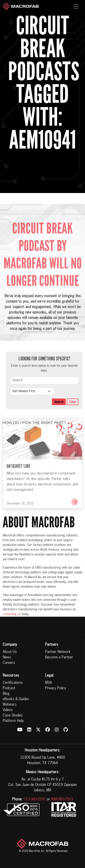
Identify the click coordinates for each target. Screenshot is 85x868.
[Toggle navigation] (76, 6)
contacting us (12, 614)
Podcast (9, 688)
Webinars (10, 705)
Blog (6, 694)
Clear (73, 402)
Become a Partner (59, 658)
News (7, 658)
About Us (10, 652)
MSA (49, 683)
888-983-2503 (62, 800)
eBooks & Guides (16, 699)
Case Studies (13, 716)
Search (59, 402)
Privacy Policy (56, 688)
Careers (9, 663)
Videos (8, 710)
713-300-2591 (35, 800)
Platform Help (13, 721)
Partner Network (58, 652)
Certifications (13, 683)
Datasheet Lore (18, 473)
